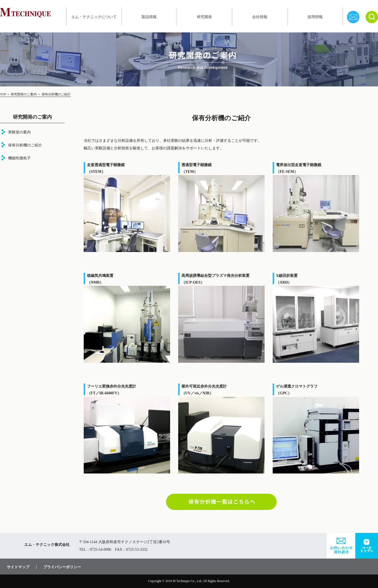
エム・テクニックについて (94, 17)
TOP (3, 94)
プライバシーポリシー (62, 567)
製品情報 (149, 17)
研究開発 (204, 17)
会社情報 (260, 17)
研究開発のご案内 (24, 94)
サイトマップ (18, 567)
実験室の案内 (19, 132)
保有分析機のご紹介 (25, 145)
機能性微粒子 (19, 158)
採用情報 (315, 17)
